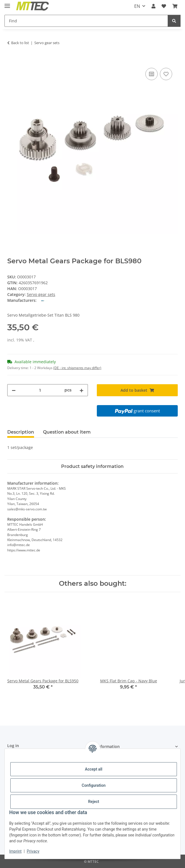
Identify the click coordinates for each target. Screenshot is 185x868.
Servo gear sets (41, 294)
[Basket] (175, 6)
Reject (94, 802)
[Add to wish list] (166, 74)
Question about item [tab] (67, 432)
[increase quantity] (81, 390)
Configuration (94, 785)
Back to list (20, 43)
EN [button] (137, 6)
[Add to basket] (12, 60)
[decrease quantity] (14, 390)
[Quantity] (40, 390)
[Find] (86, 21)
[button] (153, 6)
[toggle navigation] (7, 3)
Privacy (33, 851)
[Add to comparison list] (152, 74)
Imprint (15, 851)
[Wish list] (164, 6)
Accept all (93, 769)
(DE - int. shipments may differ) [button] (77, 368)
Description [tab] (21, 432)
